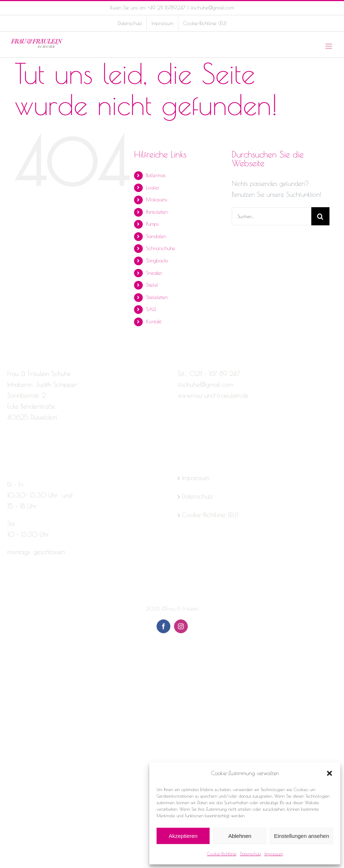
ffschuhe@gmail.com (212, 8)
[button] (329, 773)
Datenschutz (250, 853)
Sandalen (156, 236)
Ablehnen (240, 836)
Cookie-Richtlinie (222, 853)
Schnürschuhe (161, 248)
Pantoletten (157, 212)
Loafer (153, 188)
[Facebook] (11, 446)
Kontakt (154, 322)
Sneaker (154, 273)
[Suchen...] (272, 216)
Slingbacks (157, 261)
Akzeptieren (183, 836)
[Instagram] (23, 446)
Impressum (274, 853)
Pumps (152, 224)
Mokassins (157, 200)
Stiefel (152, 285)
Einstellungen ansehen (301, 836)
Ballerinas (156, 175)
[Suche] (320, 216)
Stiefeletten (157, 297)
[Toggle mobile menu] (329, 46)
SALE (151, 309)
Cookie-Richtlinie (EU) (210, 515)
